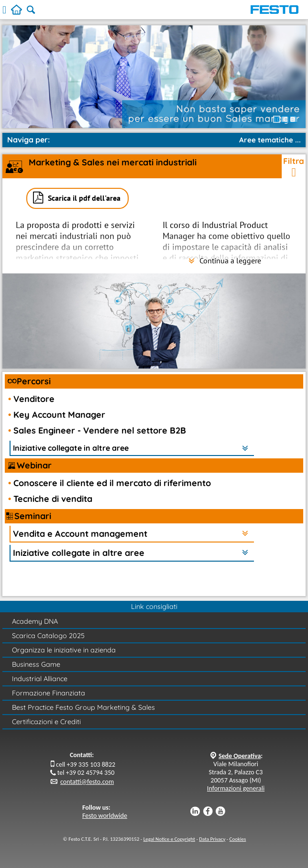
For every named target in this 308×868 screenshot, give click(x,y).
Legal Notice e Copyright (169, 839)
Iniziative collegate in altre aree (71, 448)
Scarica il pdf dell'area (84, 198)
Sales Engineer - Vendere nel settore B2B (100, 430)
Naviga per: (28, 140)
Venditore (34, 399)
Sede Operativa (240, 756)
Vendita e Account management (80, 534)
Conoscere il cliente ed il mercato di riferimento (112, 483)
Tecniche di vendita (53, 499)
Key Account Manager (59, 415)
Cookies (238, 839)
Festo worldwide (105, 816)
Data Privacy (212, 839)
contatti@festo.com (87, 782)
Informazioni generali (236, 788)
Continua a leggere (225, 261)
